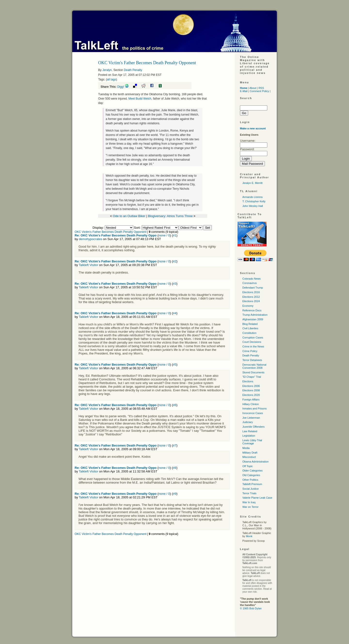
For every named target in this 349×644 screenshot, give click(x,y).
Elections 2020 (251, 395)
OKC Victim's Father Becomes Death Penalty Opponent (111, 232)
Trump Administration (255, 315)
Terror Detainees (252, 360)
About (253, 88)
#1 (174, 235)
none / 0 (164, 235)
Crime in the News (253, 346)
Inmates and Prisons (254, 408)
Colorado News (251, 279)
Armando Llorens (253, 197)
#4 (174, 313)
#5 (174, 365)
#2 (174, 261)
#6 (174, 405)
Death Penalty (133, 70)
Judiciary (248, 422)
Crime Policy (250, 351)
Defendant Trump (253, 288)
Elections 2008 (251, 390)
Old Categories (251, 475)
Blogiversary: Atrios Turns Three (170, 216)
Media (246, 448)
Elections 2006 (251, 386)
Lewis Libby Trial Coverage (252, 442)
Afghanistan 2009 (253, 319)
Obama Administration (255, 462)
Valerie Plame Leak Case (257, 498)
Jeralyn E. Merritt (252, 183)
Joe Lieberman (251, 418)
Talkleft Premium (252, 484)
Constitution (249, 333)
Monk (249, 536)
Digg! (121, 87)
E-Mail (244, 91)
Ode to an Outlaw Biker (129, 216)
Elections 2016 (251, 292)
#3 (174, 284)
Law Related (250, 431)
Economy (248, 306)
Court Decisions (252, 342)
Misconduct (249, 457)
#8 (174, 468)
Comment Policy (259, 91)
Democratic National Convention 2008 (254, 366)
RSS (261, 88)
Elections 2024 (251, 301)
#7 (174, 445)
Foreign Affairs (251, 400)
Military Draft (250, 453)
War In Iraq (249, 502)
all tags (111, 79)
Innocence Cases (253, 413)
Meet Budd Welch (140, 99)
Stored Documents (253, 372)
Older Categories (252, 471)
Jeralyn (107, 70)
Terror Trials (249, 493)
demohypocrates (90, 239)
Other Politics (250, 480)
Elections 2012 (251, 297)
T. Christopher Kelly (254, 201)
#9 (174, 494)
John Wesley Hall (253, 206)
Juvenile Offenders (254, 427)
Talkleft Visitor (88, 265)
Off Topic (248, 466)
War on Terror (250, 507)
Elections (248, 381)
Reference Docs (252, 310)
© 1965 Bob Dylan (251, 608)
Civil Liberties (250, 328)
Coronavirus (250, 283)
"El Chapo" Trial (252, 377)
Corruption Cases (253, 338)
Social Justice (250, 489)
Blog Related (250, 324)
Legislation (249, 436)
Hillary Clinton (251, 404)
